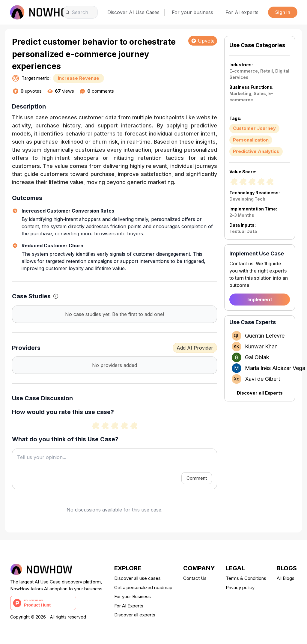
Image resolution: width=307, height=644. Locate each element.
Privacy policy (240, 587)
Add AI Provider (195, 348)
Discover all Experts (260, 393)
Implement (260, 300)
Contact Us (195, 578)
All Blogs (286, 578)
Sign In (283, 12)
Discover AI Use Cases (133, 12)
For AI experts (242, 12)
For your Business (133, 596)
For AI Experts (129, 606)
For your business (192, 12)
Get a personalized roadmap (143, 587)
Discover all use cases (137, 578)
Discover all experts (135, 615)
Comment (197, 478)
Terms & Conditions (246, 578)
